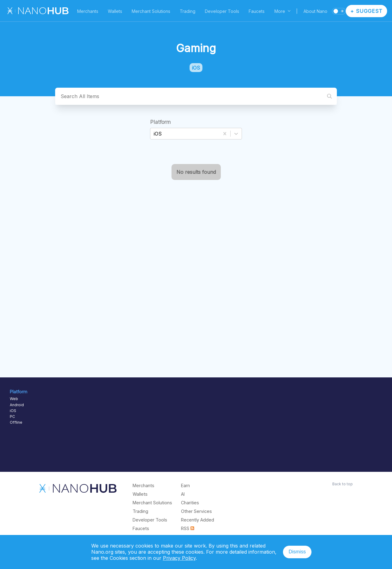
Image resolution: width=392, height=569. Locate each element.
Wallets (115, 11)
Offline (16, 422)
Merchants (88, 11)
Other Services (196, 511)
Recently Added (198, 520)
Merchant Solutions (151, 11)
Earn (185, 485)
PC (12, 416)
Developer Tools (222, 11)
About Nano (315, 11)
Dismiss (297, 552)
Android (17, 405)
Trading (188, 11)
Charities (190, 503)
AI (183, 494)
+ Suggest (366, 11)
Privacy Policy (179, 558)
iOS (13, 411)
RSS (188, 528)
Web (14, 399)
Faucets (257, 11)
